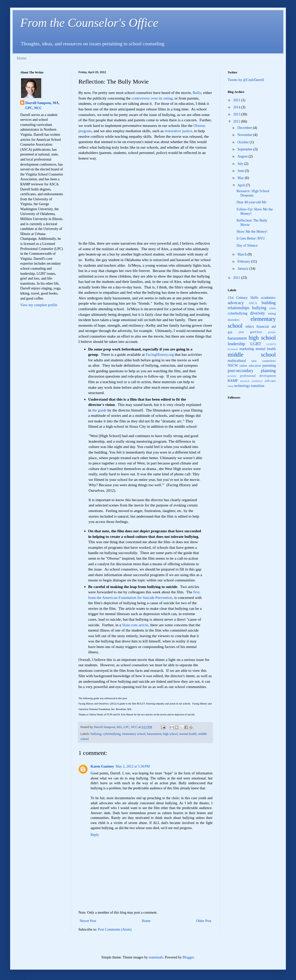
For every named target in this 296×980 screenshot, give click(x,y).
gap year (236, 332)
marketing (247, 349)
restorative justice (178, 131)
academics (268, 298)
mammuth (156, 957)
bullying (96, 734)
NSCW (233, 366)
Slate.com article (135, 625)
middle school (252, 355)
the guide (99, 410)
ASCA (253, 303)
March (242, 254)
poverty (232, 376)
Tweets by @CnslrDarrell (246, 80)
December (245, 128)
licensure (233, 349)
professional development (258, 376)
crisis (272, 308)
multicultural (237, 361)
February (244, 261)
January (243, 269)
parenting (269, 366)
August (243, 156)
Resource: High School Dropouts (253, 193)
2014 (237, 107)
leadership (236, 344)
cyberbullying (112, 734)
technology (242, 386)
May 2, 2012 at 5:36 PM (133, 766)
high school (170, 734)
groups (272, 332)
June (241, 171)
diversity (258, 313)
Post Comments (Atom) (115, 929)
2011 (237, 278)
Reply (95, 835)
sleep (231, 386)
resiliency (257, 381)
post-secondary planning (252, 371)
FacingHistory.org (160, 354)
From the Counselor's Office (89, 23)
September (245, 149)
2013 (237, 114)
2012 (237, 121)
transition (258, 386)
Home (22, 58)
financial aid (266, 327)
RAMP (233, 381)
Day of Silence (247, 246)
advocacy (236, 303)
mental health (188, 734)
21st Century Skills (243, 298)
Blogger (188, 957)
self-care (270, 381)
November (245, 135)
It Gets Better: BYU (251, 238)
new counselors (264, 361)
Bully (197, 93)
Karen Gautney (102, 766)
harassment (154, 734)
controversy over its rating (152, 98)
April (241, 185)
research (245, 381)
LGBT (256, 344)
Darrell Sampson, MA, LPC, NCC (42, 105)
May (241, 178)
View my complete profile (39, 305)
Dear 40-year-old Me (251, 202)
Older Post (204, 921)
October (244, 142)
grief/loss (256, 332)
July (241, 164)
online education (250, 366)
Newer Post (88, 921)
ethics (250, 327)
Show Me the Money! (252, 232)
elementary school (134, 734)
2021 (237, 100)
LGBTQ (271, 344)
